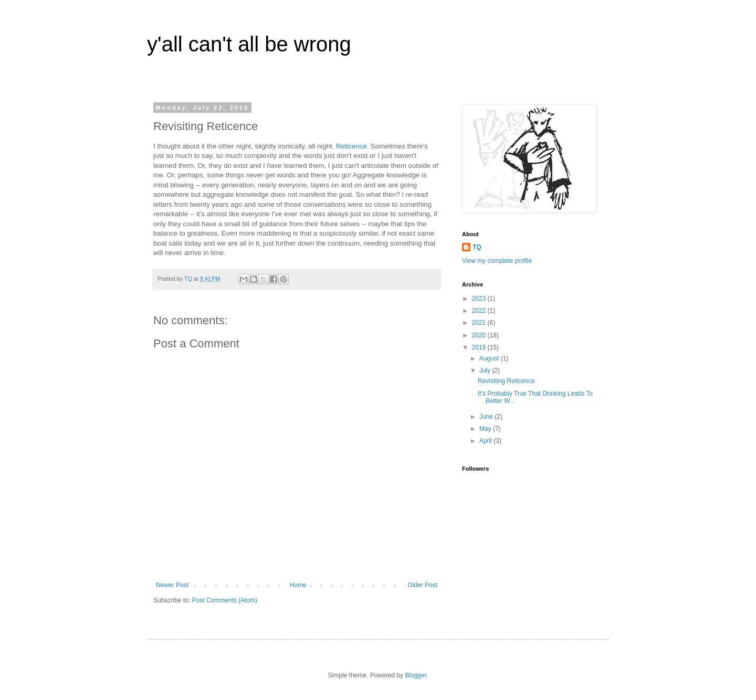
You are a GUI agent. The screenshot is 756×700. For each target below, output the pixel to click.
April (486, 441)
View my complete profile (497, 261)
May (486, 429)
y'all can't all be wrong (249, 44)
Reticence (351, 146)
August (490, 358)
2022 (480, 311)
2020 (480, 335)
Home (298, 585)
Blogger (416, 675)
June (487, 417)
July (486, 370)
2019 (480, 347)
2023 (480, 299)
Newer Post (172, 585)
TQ (477, 247)
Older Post (422, 585)
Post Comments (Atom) (224, 600)
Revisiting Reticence (506, 381)
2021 (480, 323)
